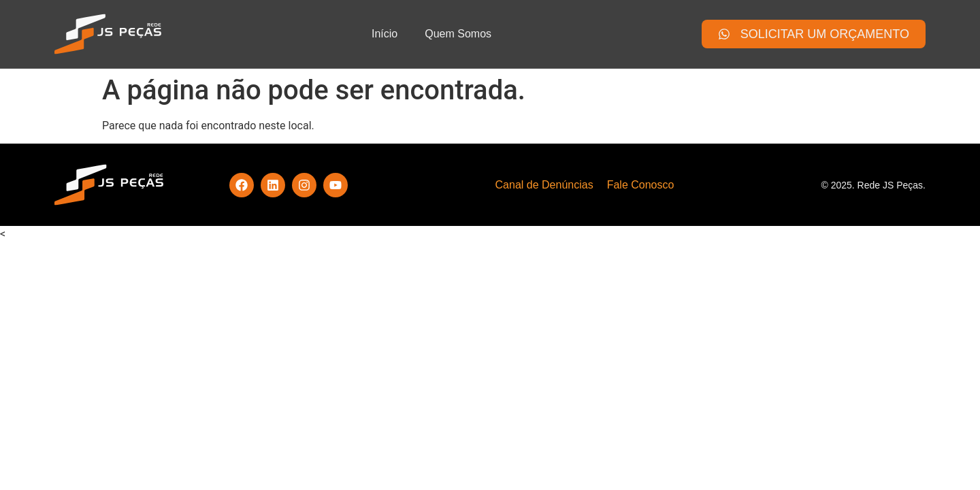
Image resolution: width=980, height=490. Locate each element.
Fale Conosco (641, 185)
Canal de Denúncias (544, 185)
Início (385, 34)
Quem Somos (458, 34)
